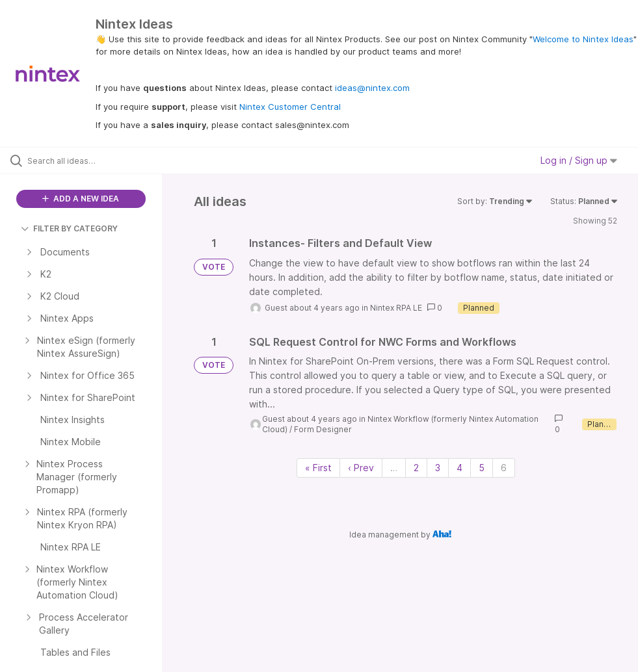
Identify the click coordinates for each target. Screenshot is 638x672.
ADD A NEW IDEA (81, 199)
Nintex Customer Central (290, 107)
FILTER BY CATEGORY (69, 228)
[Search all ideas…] (88, 161)
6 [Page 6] (504, 468)
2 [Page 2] (416, 468)
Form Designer (323, 429)
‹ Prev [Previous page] (361, 468)
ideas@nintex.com (372, 88)
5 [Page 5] (482, 468)
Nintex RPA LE (396, 308)
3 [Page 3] (438, 468)
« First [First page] (318, 468)
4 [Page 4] (459, 468)
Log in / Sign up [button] (579, 160)
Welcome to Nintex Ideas (583, 39)
